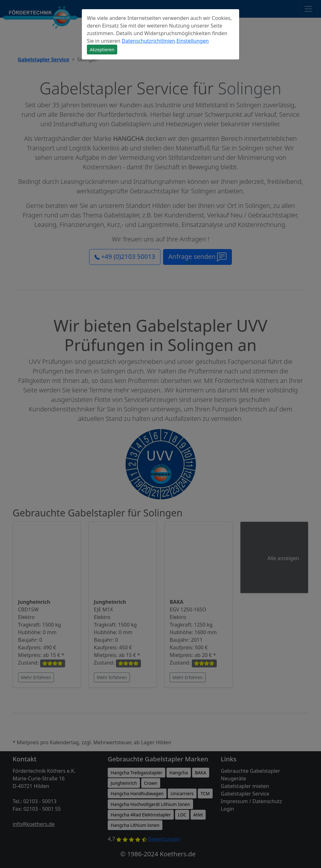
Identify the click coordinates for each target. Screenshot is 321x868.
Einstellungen (192, 41)
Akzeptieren (102, 50)
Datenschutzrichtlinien (148, 41)
